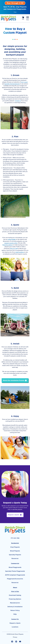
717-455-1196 (15, 538)
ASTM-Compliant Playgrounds (15, 575)
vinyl (22, 82)
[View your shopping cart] (23, 18)
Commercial (15, 563)
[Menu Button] (28, 19)
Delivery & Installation (15, 607)
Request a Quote (15, 623)
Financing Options (15, 599)
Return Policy (15, 610)
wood (26, 82)
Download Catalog (15, 595)
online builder (12, 239)
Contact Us (15, 619)
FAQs (15, 614)
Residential (15, 543)
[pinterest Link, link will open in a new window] (16, 642)
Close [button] (15, 12)
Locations (15, 627)
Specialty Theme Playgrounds (15, 571)
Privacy (15, 637)
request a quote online (11, 243)
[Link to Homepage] (9, 18)
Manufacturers (15, 603)
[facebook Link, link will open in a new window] (12, 642)
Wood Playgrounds (15, 567)
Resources (15, 558)
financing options (8, 245)
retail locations (20, 252)
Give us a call (14, 248)
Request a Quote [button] (14, 515)
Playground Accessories (15, 579)
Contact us (18, 101)
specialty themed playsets (12, 84)
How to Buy (15, 591)
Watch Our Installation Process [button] (14, 380)
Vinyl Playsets (15, 547)
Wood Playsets (15, 551)
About (15, 588)
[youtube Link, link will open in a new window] (20, 642)
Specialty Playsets (15, 555)
